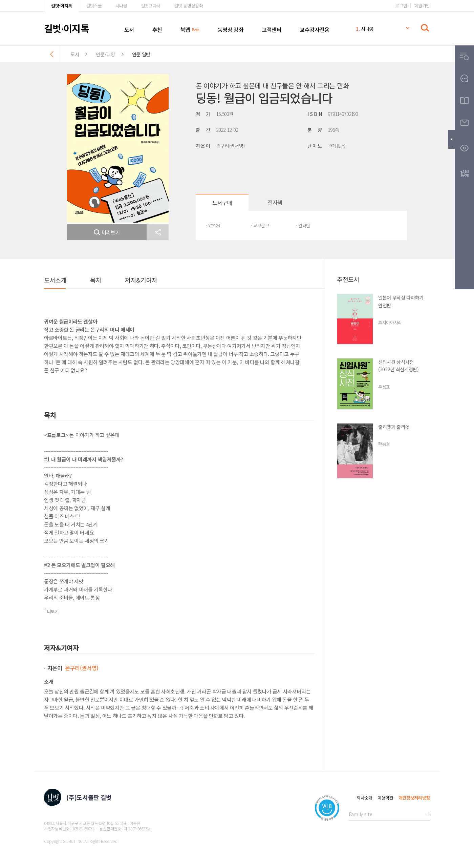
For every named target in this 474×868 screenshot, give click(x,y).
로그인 (401, 6)
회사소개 (364, 798)
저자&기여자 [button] (141, 280)
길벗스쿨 (94, 6)
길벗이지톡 (67, 28)
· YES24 (213, 225)
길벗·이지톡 (62, 6)
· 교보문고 (260, 225)
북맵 (185, 29)
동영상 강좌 (231, 29)
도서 (129, 29)
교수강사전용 (315, 29)
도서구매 (222, 203)
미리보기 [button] (107, 232)
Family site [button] (360, 814)
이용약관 (385, 798)
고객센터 (272, 29)
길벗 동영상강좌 (188, 6)
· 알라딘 (303, 225)
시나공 (121, 6)
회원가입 (422, 6)
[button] (158, 232)
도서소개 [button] (55, 280)
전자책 (275, 202)
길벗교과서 (151, 6)
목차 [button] (96, 280)
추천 (157, 29)
